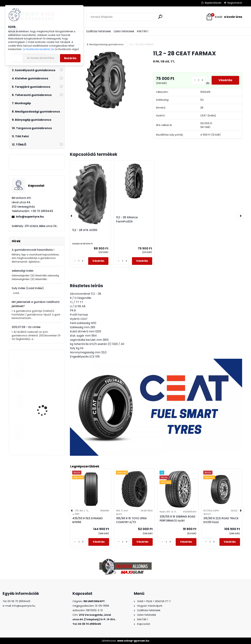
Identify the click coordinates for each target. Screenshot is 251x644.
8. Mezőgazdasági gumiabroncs (105, 44)
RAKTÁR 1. (143, 31)
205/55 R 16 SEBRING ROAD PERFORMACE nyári (178, 519)
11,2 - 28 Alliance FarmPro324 (127, 219)
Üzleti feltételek (124, 31)
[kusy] (199, 80)
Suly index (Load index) (28, 288)
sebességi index (23, 271)
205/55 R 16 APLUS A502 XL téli (46, 435)
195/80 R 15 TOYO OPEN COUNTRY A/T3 (131, 520)
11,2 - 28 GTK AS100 (85, 230)
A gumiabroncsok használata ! (33, 250)
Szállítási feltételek (98, 31)
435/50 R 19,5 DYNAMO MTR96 (88, 520)
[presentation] (71, 216)
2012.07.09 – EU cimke (26, 327)
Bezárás (70, 58)
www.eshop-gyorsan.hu (133, 641)
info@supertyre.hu (30, 217)
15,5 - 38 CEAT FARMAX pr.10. (45, 404)
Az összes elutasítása (41, 58)
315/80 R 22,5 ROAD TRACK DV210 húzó (221, 520)
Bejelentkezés (213, 3)
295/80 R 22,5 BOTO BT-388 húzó (46, 371)
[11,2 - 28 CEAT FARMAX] (106, 80)
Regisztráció (235, 3)
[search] (160, 17)
